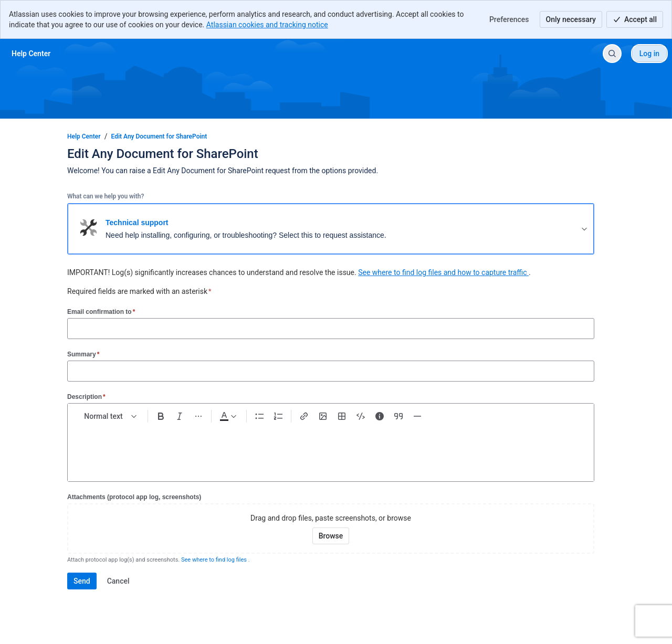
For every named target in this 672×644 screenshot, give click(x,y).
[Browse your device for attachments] (331, 536)
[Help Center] (31, 54)
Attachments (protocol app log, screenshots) (134, 497)
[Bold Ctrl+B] (161, 416)
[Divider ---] (417, 416)
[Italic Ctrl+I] (180, 416)
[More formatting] (198, 416)
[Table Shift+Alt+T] (342, 416)
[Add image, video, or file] (323, 416)
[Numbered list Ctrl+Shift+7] (278, 416)
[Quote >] (398, 416)
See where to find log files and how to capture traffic (443, 272)
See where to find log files (215, 560)
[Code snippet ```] (361, 416)
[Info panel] (380, 416)
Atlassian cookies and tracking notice (267, 25)
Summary (83, 354)
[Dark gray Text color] (228, 416)
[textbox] (331, 448)
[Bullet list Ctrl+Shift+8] (259, 416)
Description (86, 397)
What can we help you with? (106, 196)
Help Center (84, 136)
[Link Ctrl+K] (304, 416)
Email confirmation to (101, 312)
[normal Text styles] (111, 416)
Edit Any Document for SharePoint (159, 136)
